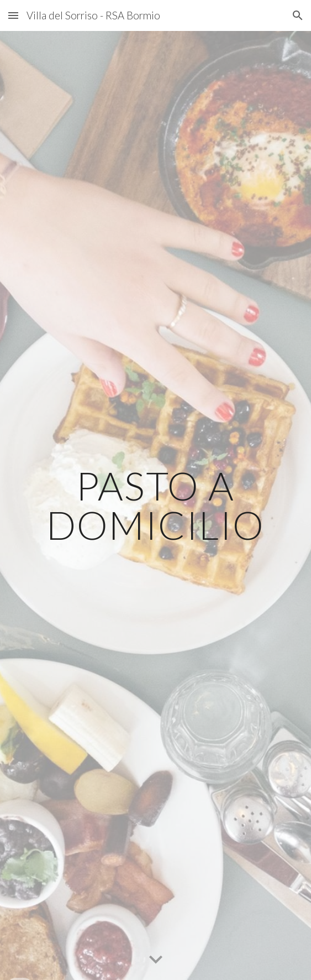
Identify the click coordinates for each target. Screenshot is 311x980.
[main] (155, 505)
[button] (13, 15)
